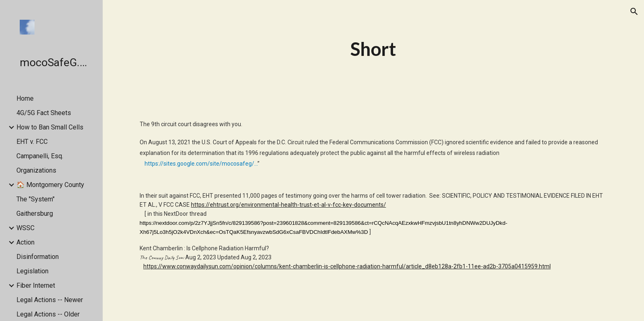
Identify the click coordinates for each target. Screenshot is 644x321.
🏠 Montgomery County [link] (50, 185)
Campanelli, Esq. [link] (40, 156)
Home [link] (25, 98)
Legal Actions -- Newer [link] (50, 300)
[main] (373, 49)
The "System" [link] (36, 199)
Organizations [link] (36, 170)
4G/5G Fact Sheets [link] (44, 113)
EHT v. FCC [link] (32, 142)
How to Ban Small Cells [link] (50, 127)
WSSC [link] (25, 228)
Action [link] (25, 242)
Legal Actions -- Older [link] (48, 314)
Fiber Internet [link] (36, 285)
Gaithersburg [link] (35, 214)
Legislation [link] (32, 271)
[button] (634, 12)
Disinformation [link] (38, 257)
